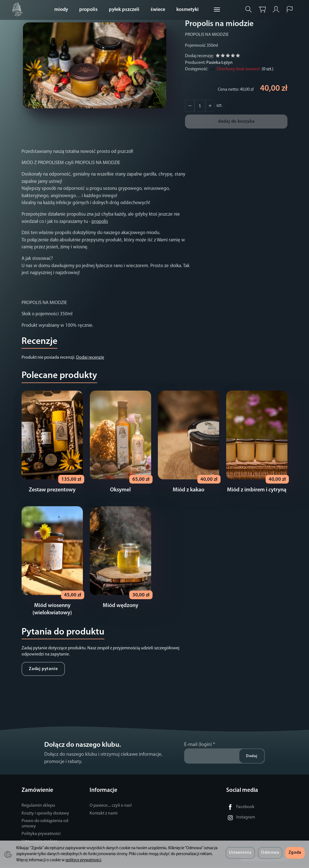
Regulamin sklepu (38, 808)
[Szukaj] (249, 9)
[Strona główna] (19, 9)
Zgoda (295, 853)
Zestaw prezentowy (52, 491)
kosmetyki (188, 10)
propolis (88, 10)
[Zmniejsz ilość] (210, 106)
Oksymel (120, 491)
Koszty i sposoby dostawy (45, 816)
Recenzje (39, 341)
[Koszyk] (262, 9)
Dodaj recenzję (90, 358)
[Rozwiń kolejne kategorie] (217, 10)
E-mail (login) (198, 747)
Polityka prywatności (41, 837)
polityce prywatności (83, 860)
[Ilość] (200, 106)
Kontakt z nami (104, 816)
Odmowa (270, 853)
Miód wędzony (120, 608)
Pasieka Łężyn (219, 63)
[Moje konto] (276, 9)
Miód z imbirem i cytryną (257, 491)
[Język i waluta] (290, 9)
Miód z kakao (189, 491)
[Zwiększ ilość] (190, 106)
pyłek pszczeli (124, 10)
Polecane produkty (59, 376)
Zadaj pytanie (43, 672)
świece (158, 10)
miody (61, 10)
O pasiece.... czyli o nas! (111, 808)
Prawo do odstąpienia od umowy (45, 826)
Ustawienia (240, 853)
